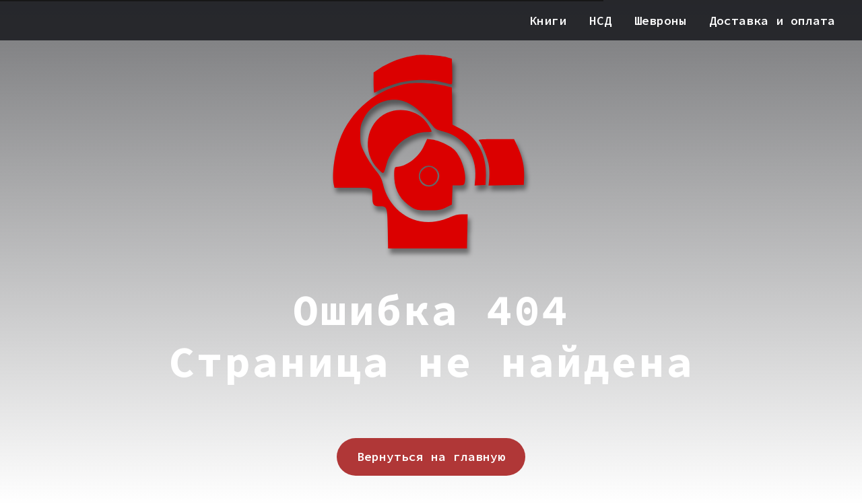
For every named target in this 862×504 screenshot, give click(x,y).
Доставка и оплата (772, 21)
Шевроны (660, 21)
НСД (600, 21)
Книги (548, 21)
